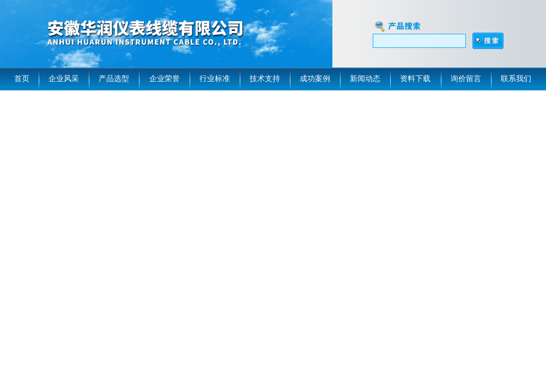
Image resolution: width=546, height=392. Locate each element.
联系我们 (516, 78)
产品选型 (114, 78)
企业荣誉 (165, 78)
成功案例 (315, 78)
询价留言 (466, 78)
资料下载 (415, 78)
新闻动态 (365, 78)
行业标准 (215, 78)
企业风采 (64, 78)
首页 (22, 78)
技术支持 (265, 78)
